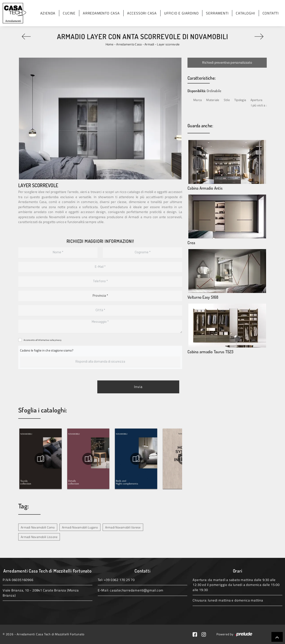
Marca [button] (197, 100)
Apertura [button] (256, 100)
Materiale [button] (213, 100)
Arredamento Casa (101, 13)
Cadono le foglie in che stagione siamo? (47, 350)
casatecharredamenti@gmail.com (137, 590)
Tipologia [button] (240, 100)
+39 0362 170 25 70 (119, 580)
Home (110, 44)
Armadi (149, 44)
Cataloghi (245, 13)
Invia (138, 387)
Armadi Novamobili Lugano (80, 527)
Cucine (69, 13)
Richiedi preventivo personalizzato (227, 62)
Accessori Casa (142, 13)
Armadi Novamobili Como (38, 527)
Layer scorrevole (168, 44)
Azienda (48, 13)
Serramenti (217, 13)
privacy (58, 340)
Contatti (271, 13)
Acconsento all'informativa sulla (43, 340)
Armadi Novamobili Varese (123, 527)
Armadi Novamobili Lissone (39, 537)
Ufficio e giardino (181, 13)
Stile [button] (227, 100)
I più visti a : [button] (259, 105)
